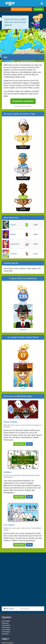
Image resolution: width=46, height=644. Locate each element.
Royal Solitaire (11, 422)
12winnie (14, 254)
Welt (5, 57)
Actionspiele (6, 632)
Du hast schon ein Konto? (23, 106)
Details (29, 444)
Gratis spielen (19, 444)
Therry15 (23, 147)
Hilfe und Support (8, 643)
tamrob (23, 209)
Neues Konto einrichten (21, 9)
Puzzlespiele (6, 630)
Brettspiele (5, 634)
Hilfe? (5, 639)
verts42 (13, 225)
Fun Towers (9, 525)
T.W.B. (23, 389)
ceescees (23, 330)
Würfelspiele (6, 627)
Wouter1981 (15, 244)
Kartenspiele (6, 625)
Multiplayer (5, 623)
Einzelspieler (6, 621)
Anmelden (38, 9)
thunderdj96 (23, 178)
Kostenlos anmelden (23, 101)
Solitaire (7, 472)
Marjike (13, 234)
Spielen (7, 617)
